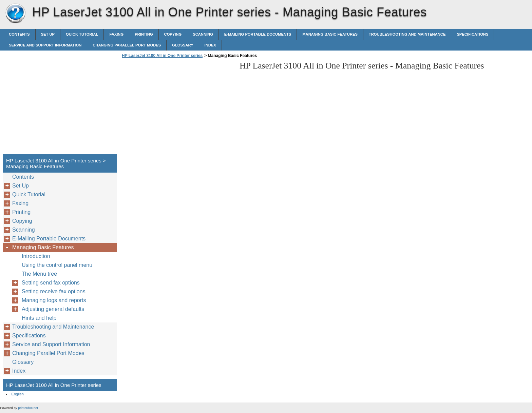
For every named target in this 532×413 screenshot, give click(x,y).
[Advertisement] (177, 108)
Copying (173, 34)
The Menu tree (39, 274)
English (17, 394)
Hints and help (39, 318)
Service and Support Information (45, 45)
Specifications (472, 34)
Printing (144, 34)
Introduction (36, 256)
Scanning (203, 34)
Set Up (48, 34)
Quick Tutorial (82, 34)
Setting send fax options (51, 283)
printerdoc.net (28, 408)
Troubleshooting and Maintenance (407, 34)
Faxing (116, 34)
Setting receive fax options (54, 291)
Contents (19, 34)
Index (210, 45)
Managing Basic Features (330, 34)
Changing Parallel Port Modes (127, 45)
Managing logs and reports (54, 300)
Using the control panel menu (57, 265)
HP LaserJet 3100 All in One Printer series (15, 14)
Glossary (183, 45)
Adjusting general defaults (53, 309)
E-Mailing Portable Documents (258, 34)
